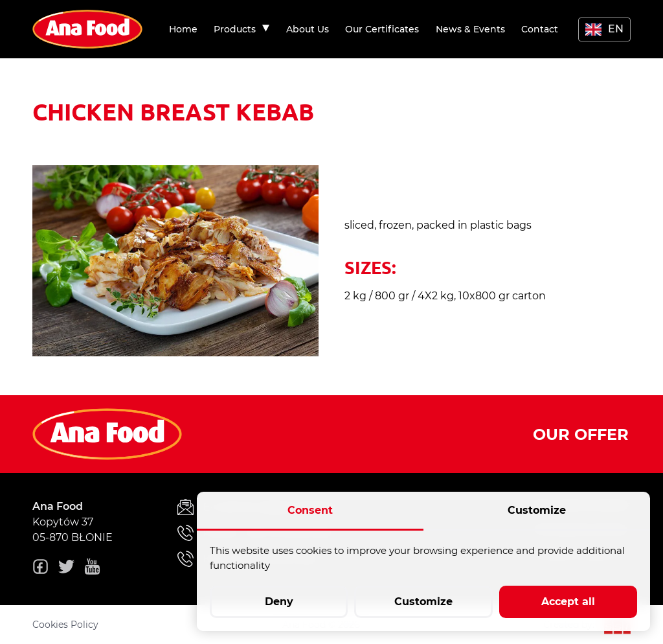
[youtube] (92, 569)
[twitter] (66, 569)
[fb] (40, 569)
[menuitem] (183, 29)
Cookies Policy (65, 625)
